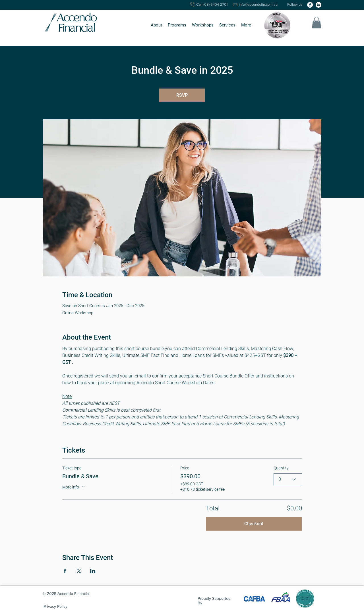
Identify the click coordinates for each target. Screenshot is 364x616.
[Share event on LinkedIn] (93, 571)
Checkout (254, 524)
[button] (156, 25)
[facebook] (310, 5)
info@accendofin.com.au (258, 4)
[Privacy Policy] (55, 606)
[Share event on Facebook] (65, 571)
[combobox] (288, 479)
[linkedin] (318, 5)
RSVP (182, 95)
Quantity (281, 468)
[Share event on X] (79, 571)
